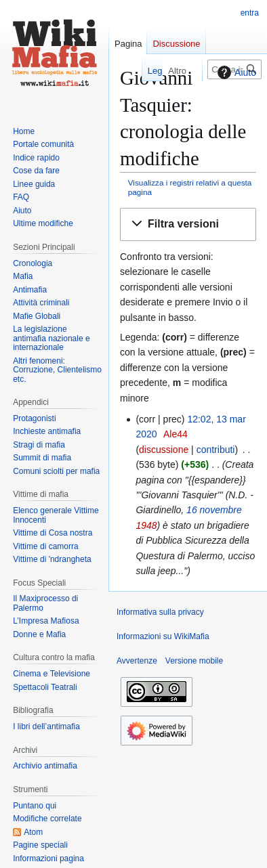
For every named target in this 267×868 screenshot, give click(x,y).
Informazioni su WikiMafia (163, 636)
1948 (146, 525)
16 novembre (214, 510)
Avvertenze (137, 661)
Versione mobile (194, 661)
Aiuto (235, 72)
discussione (164, 450)
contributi (216, 450)
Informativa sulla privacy (160, 612)
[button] (188, 224)
